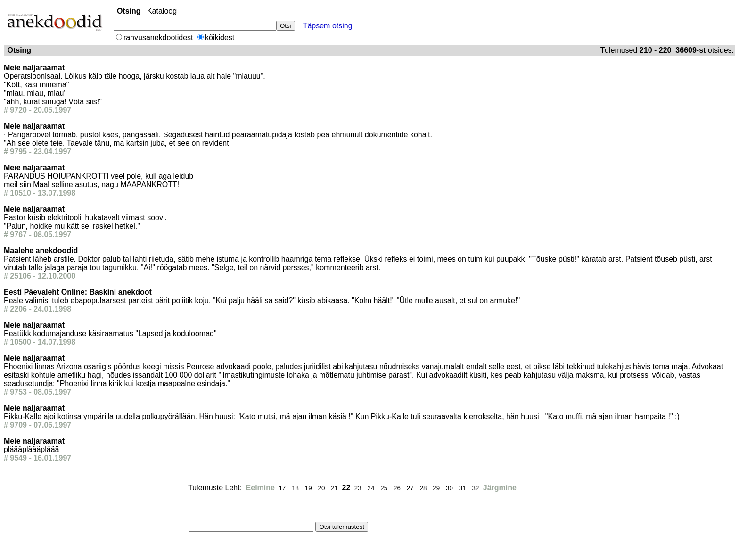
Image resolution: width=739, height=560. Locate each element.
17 (282, 488)
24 (371, 488)
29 (436, 488)
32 (475, 488)
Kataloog (162, 11)
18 (295, 488)
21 (334, 488)
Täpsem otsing (328, 26)
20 (322, 488)
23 (358, 488)
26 (397, 488)
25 (384, 488)
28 (423, 488)
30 (449, 488)
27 (410, 488)
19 (308, 488)
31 (463, 488)
